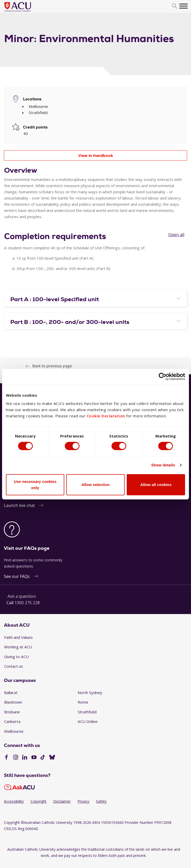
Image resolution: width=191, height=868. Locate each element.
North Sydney (90, 692)
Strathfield (87, 712)
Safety (101, 801)
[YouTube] (34, 758)
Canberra (12, 721)
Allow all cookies (156, 485)
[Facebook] (6, 758)
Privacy (83, 801)
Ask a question (22, 596)
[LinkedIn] (25, 758)
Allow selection (95, 485)
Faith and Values (18, 637)
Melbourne (14, 731)
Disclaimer (62, 801)
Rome (83, 702)
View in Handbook (96, 155)
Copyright (38, 801)
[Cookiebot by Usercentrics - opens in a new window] (162, 376)
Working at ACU (18, 647)
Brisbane (12, 712)
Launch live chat (19, 505)
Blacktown (13, 702)
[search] (175, 6)
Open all (176, 235)
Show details (163, 465)
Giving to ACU (16, 657)
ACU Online (88, 721)
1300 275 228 (27, 603)
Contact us (14, 666)
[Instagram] (16, 758)
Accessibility (14, 801)
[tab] (95, 298)
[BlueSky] (52, 758)
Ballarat (11, 692)
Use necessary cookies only (35, 485)
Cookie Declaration (106, 416)
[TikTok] (43, 758)
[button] (95, 299)
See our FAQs (17, 576)
